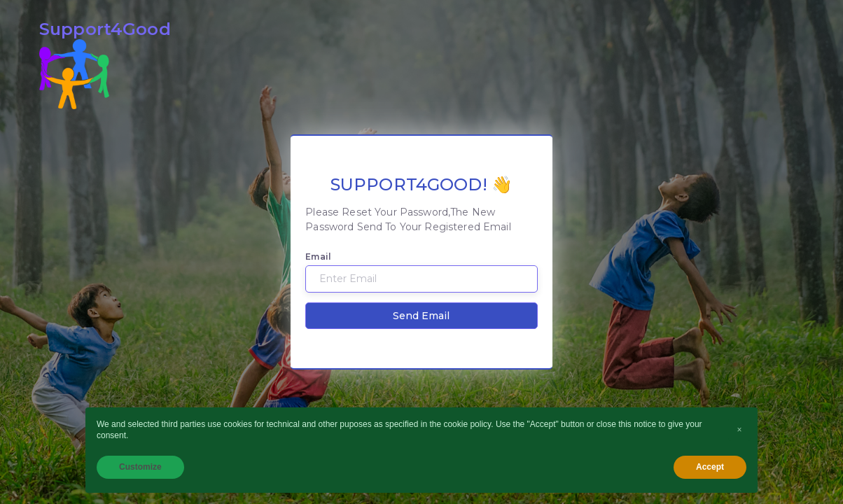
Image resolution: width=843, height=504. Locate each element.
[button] (739, 430)
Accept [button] (710, 467)
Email (318, 257)
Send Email (421, 316)
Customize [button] (140, 467)
